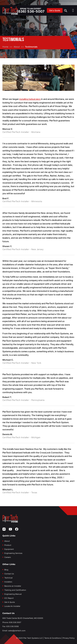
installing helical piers (30, 99)
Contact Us (9, 574)
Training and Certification (15, 590)
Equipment (9, 549)
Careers (8, 557)
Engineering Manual (13, 594)
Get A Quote (10, 602)
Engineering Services (13, 553)
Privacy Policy (69, 638)
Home (5, 47)
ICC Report (9, 598)
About (17, 47)
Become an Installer (13, 586)
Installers (8, 582)
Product (8, 545)
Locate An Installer (12, 606)
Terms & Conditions (53, 638)
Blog (6, 570)
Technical (8, 578)
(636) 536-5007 (31, 11)
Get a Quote (55, 10)
